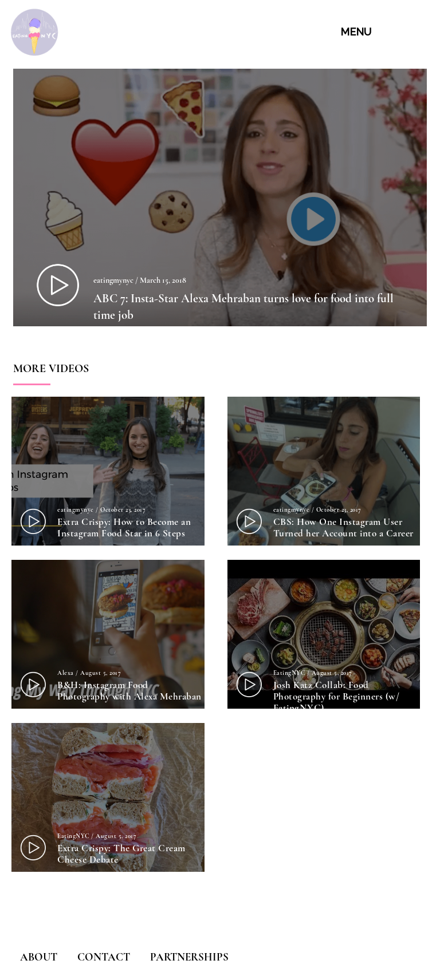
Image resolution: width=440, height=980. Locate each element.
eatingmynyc (113, 280)
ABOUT (39, 957)
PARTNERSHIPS (189, 957)
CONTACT (104, 957)
